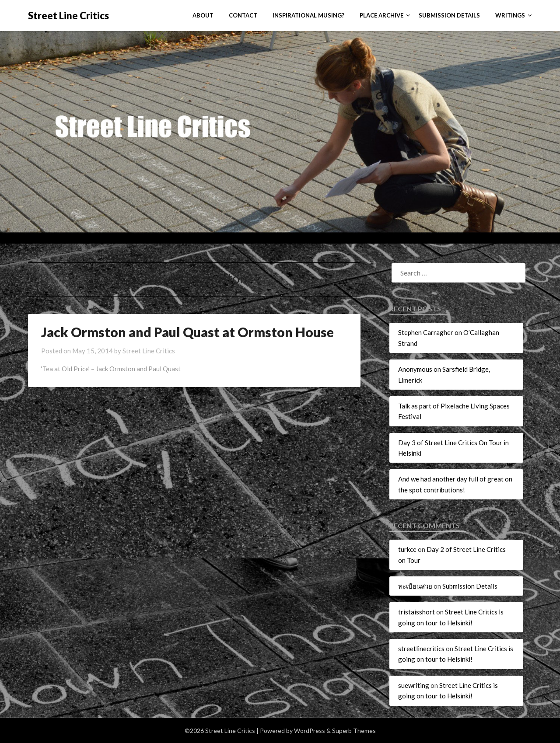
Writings (510, 15)
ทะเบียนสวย (415, 586)
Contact (243, 15)
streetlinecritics (421, 649)
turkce (407, 549)
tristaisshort (416, 612)
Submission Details (449, 15)
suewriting (414, 685)
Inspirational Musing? (308, 15)
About (203, 15)
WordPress (310, 731)
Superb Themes (354, 731)
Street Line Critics (68, 16)
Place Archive (381, 15)
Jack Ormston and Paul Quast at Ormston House (187, 332)
